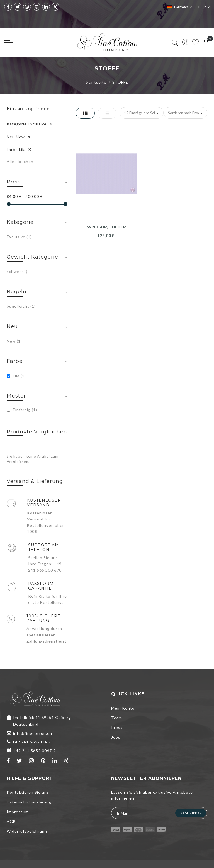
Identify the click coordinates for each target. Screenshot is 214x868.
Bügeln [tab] (17, 292)
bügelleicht (21, 306)
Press (117, 727)
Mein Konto (123, 708)
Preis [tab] (14, 182)
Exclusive (19, 237)
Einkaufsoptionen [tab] (28, 108)
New (14, 341)
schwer (17, 271)
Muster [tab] (16, 396)
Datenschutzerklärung (29, 802)
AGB (11, 821)
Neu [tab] (12, 326)
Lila (16, 376)
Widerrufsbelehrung (27, 831)
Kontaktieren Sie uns (28, 792)
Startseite (96, 82)
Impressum (18, 812)
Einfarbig (22, 410)
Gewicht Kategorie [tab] (32, 257)
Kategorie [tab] (20, 222)
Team (117, 718)
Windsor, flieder (107, 227)
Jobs (116, 737)
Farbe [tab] (15, 361)
